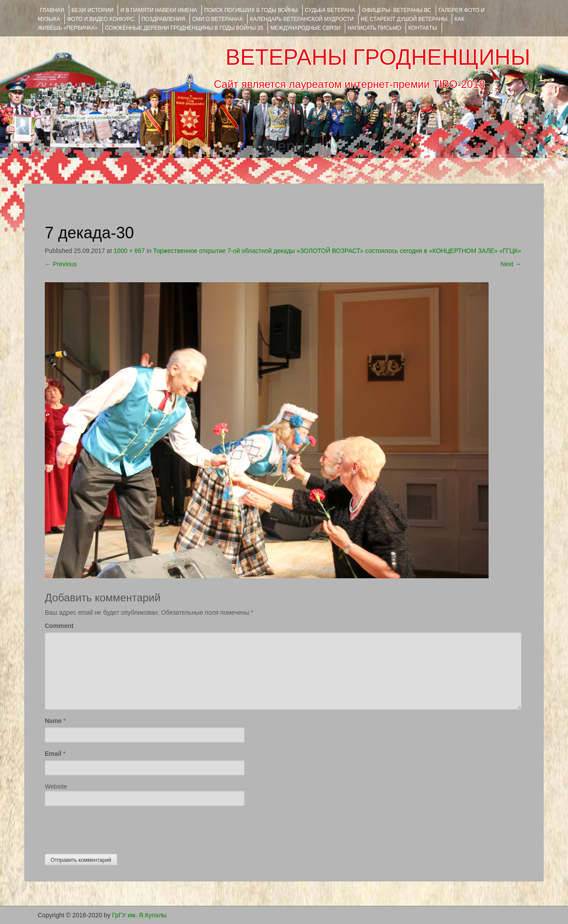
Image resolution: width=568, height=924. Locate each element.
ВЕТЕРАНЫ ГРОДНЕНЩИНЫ (378, 57)
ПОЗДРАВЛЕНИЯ (163, 19)
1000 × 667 (129, 251)
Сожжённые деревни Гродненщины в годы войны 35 (184, 28)
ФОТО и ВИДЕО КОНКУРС (101, 19)
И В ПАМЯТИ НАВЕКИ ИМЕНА (159, 10)
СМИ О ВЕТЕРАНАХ (217, 19)
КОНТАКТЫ (423, 28)
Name (53, 721)
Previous (61, 264)
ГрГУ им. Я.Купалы (140, 915)
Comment (59, 626)
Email (53, 754)
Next (511, 264)
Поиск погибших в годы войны (251, 10)
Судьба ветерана (330, 10)
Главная (52, 10)
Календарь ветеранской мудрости (302, 19)
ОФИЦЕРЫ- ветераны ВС (396, 10)
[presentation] (112, 828)
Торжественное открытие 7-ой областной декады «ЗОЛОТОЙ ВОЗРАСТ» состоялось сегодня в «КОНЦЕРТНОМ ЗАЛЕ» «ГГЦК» (337, 251)
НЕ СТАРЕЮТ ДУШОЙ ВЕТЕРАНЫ (404, 19)
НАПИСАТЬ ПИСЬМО (374, 28)
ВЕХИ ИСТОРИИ (92, 10)
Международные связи (305, 28)
